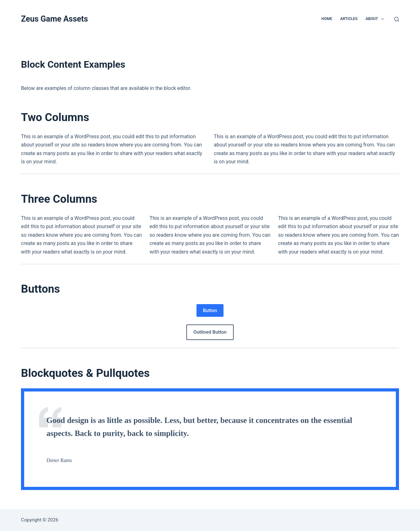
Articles (349, 19)
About (376, 19)
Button (210, 310)
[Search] (397, 19)
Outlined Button (210, 332)
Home (327, 19)
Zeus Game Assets (55, 19)
